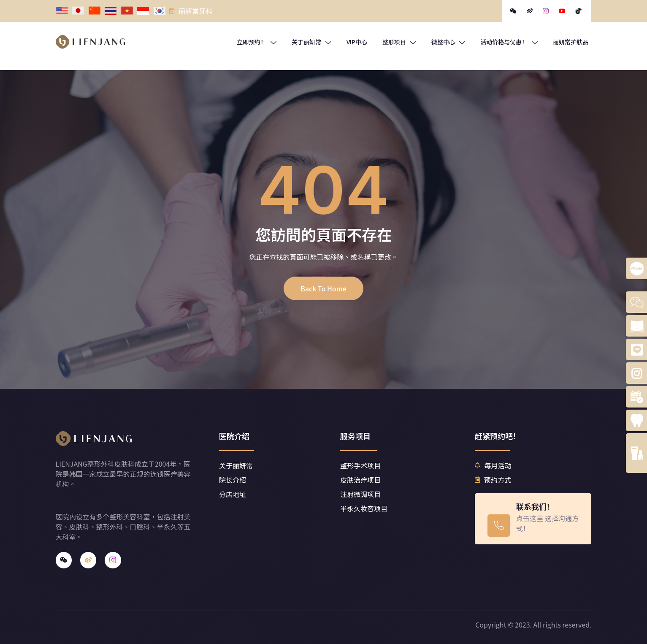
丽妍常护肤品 (571, 42)
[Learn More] (533, 519)
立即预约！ (257, 42)
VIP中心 (357, 42)
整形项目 (399, 42)
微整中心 (448, 42)
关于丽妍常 (311, 42)
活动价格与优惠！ (509, 42)
